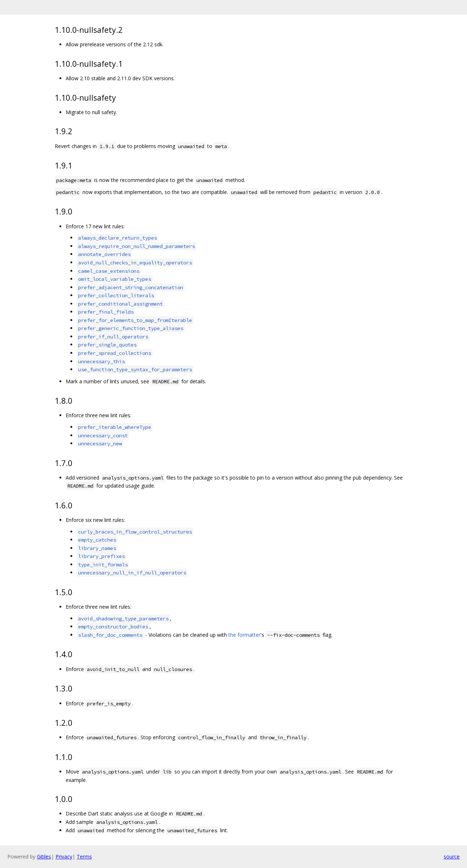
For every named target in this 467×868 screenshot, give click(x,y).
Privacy (64, 857)
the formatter (244, 635)
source (452, 857)
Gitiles (44, 857)
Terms (84, 857)
